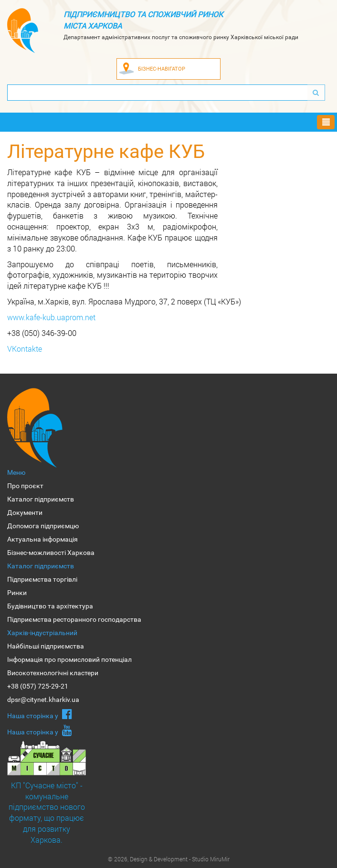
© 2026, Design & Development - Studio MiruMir (169, 859)
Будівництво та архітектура (50, 606)
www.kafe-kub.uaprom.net (51, 317)
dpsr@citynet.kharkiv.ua (43, 700)
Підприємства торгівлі (42, 579)
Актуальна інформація (42, 539)
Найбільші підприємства (46, 646)
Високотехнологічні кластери (53, 673)
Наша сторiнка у (40, 714)
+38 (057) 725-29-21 (38, 686)
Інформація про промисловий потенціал (69, 659)
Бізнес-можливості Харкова (51, 553)
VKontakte (25, 349)
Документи (25, 512)
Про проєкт (25, 486)
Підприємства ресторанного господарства (74, 619)
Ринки (17, 593)
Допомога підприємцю (43, 526)
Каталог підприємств (41, 499)
